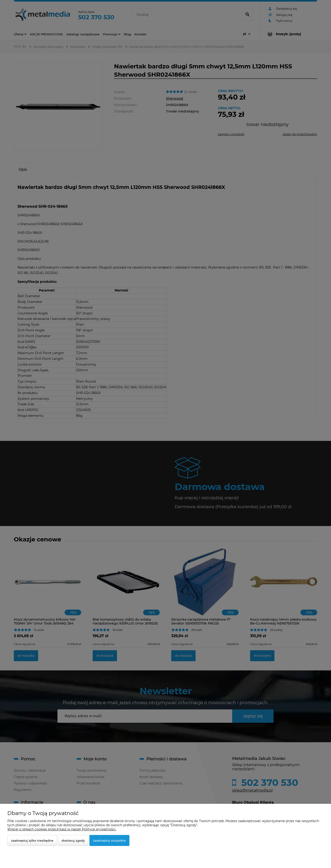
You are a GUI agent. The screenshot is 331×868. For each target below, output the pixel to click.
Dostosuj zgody (73, 840)
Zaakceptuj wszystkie (109, 840)
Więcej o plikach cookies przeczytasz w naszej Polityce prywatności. (62, 829)
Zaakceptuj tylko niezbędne (32, 840)
